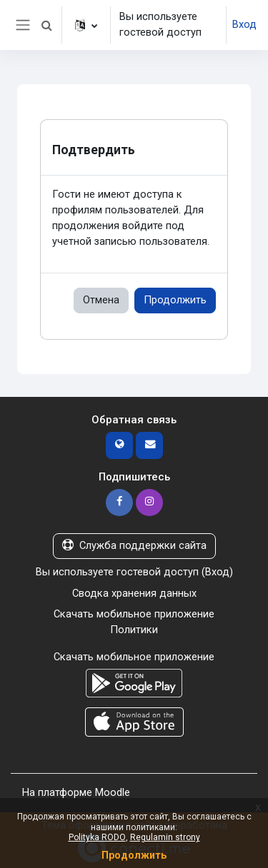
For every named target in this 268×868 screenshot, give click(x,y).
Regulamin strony (165, 837)
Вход (244, 24)
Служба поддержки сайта (134, 545)
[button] (46, 25)
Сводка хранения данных (134, 593)
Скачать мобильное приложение (134, 614)
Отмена (101, 300)
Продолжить (175, 300)
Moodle (113, 792)
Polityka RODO (97, 837)
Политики (134, 630)
